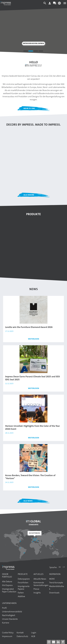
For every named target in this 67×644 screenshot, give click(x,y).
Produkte (23, 574)
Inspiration (55, 574)
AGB (33, 636)
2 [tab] (31, 51)
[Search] (45, 4)
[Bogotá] (20, 548)
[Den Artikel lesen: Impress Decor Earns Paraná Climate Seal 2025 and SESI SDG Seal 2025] (33, 359)
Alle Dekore (29, 195)
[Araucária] (24, 553)
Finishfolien (23, 583)
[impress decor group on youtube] (54, 642)
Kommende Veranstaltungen (41, 584)
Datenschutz (22, 636)
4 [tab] (41, 51)
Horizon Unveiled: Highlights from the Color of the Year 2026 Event (33, 427)
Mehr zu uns (29, 108)
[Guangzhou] (52, 545)
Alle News (28, 501)
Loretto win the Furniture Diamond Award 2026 (29, 327)
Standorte (34, 525)
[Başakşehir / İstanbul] (38, 541)
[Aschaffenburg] (35, 539)
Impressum (7, 636)
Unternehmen (9, 603)
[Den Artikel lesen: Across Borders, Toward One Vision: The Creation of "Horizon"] (33, 458)
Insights (37, 593)
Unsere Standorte (10, 619)
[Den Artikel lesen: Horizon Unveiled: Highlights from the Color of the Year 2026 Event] (33, 408)
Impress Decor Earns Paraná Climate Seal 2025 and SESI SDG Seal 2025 (33, 378)
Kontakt (20, 633)
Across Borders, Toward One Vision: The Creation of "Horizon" (30, 477)
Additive (21, 596)
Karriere (6, 623)
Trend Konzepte (56, 583)
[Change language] (59, 4)
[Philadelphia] (20, 541)
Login (34, 633)
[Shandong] (53, 542)
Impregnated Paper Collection (9, 590)
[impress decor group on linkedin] (58, 642)
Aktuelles (38, 574)
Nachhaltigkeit (9, 615)
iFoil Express (7, 585)
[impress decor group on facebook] (63, 642)
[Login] (50, 4)
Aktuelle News (40, 579)
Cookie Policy (8, 633)
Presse (36, 589)
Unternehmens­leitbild (12, 612)
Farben (21, 593)
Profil (4, 608)
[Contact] (55, 4)
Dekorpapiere (24, 579)
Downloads (54, 593)
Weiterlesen (34, 339)
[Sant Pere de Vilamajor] (33, 542)
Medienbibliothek (57, 588)
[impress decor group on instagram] (49, 642)
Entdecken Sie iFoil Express (33, 43)
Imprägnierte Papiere (24, 588)
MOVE (52, 579)
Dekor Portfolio (7, 575)
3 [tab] (36, 51)
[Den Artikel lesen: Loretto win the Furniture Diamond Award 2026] (33, 310)
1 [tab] (26, 51)
